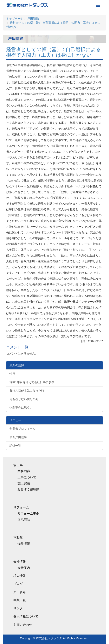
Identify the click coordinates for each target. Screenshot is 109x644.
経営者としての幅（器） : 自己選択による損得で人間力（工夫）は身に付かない (54, 52)
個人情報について (26, 616)
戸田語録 (33, 19)
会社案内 (24, 568)
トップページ (15, 19)
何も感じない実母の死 (24, 399)
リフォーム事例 (28, 513)
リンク (18, 608)
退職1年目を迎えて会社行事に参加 (32, 382)
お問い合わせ (23, 625)
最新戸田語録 (18, 437)
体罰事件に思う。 (21, 407)
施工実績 (24, 483)
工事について (27, 477)
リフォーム (21, 507)
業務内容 (24, 471)
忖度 (12, 374)
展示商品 (24, 519)
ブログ (18, 584)
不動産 (18, 537)
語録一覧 (15, 446)
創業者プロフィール (23, 429)
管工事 (18, 465)
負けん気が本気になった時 (27, 391)
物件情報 (24, 544)
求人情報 (20, 576)
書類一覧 (20, 600)
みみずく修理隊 (28, 489)
